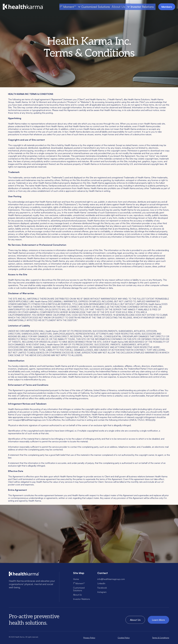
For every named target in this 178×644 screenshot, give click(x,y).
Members (167, 7)
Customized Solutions (96, 7)
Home (76, 579)
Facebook (102, 588)
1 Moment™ (79, 583)
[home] (23, 7)
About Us (118, 7)
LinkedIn (101, 583)
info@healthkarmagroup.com (111, 579)
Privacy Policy (89, 638)
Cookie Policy (124, 638)
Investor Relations (142, 7)
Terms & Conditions (161, 638)
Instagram (102, 592)
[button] (70, 7)
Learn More (158, 621)
